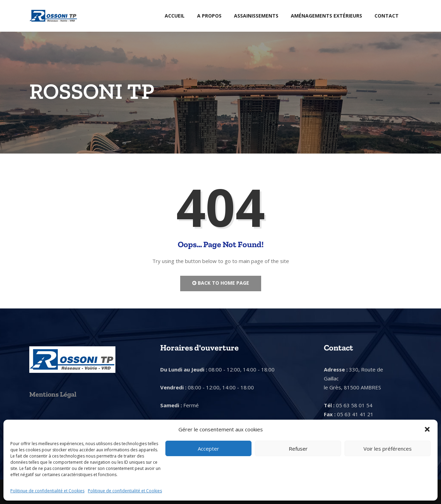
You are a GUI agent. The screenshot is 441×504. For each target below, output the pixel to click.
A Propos (209, 16)
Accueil (175, 16)
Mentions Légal (53, 394)
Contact (387, 16)
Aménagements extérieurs (326, 16)
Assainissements (256, 16)
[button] (427, 429)
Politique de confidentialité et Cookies (47, 491)
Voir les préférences (388, 449)
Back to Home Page (221, 283)
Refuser (298, 449)
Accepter (208, 449)
